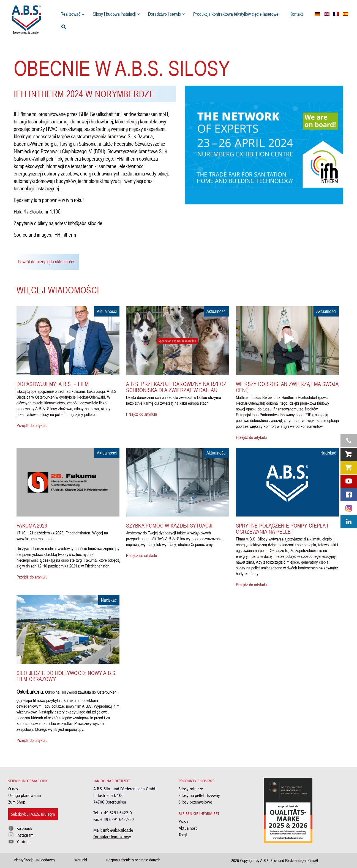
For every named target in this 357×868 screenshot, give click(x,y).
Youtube (24, 842)
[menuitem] (317, 14)
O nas (13, 789)
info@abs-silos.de (118, 830)
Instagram (25, 835)
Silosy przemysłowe (195, 802)
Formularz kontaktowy (112, 837)
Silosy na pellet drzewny (199, 795)
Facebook (24, 828)
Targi (183, 835)
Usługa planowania (24, 795)
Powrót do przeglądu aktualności (46, 262)
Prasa (183, 822)
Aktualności (189, 828)
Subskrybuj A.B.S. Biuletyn (33, 814)
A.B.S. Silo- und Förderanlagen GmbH (289, 861)
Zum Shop (17, 802)
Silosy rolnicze (191, 789)
